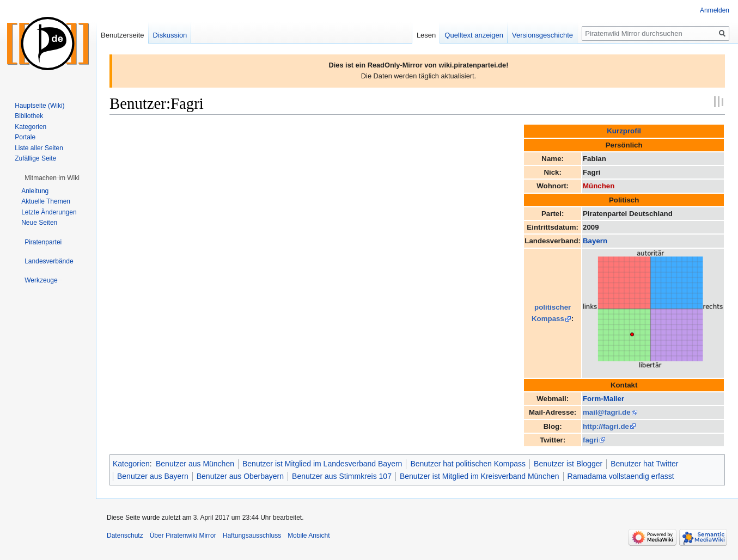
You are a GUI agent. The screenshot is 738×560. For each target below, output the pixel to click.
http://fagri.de (606, 426)
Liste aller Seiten (39, 148)
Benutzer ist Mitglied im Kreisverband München (480, 476)
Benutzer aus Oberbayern (240, 476)
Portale (25, 137)
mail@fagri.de (607, 412)
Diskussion (170, 35)
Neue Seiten (39, 223)
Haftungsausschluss (252, 536)
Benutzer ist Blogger (568, 464)
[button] (52, 178)
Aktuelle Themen (46, 201)
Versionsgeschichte (542, 35)
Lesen (426, 35)
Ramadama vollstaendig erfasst (621, 476)
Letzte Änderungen (49, 212)
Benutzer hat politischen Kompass (468, 464)
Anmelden (715, 10)
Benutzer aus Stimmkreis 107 (342, 476)
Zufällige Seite (35, 158)
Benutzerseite (123, 35)
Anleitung (35, 191)
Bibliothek (29, 116)
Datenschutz (125, 536)
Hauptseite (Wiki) (39, 106)
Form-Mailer (603, 399)
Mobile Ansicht (309, 536)
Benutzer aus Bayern (153, 476)
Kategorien (131, 464)
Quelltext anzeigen (474, 35)
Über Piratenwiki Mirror (183, 536)
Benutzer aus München (195, 464)
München (599, 186)
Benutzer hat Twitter (644, 464)
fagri (591, 440)
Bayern (595, 241)
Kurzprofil (624, 131)
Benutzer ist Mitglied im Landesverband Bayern (322, 464)
